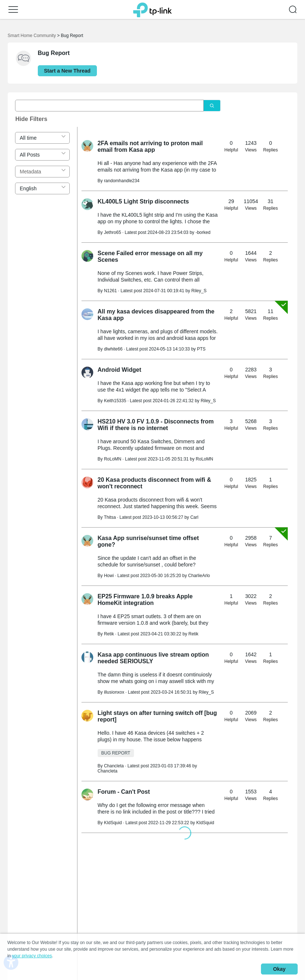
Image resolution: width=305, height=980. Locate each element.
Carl (194, 517)
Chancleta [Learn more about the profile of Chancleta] (114, 766)
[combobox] (42, 138)
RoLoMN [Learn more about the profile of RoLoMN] (112, 459)
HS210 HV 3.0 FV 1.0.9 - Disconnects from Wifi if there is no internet (156, 425)
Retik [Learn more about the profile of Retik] (109, 634)
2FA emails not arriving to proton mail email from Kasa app (150, 146)
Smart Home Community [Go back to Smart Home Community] (32, 36)
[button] (13, 10)
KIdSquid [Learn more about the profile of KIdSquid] (113, 823)
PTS (201, 349)
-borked (203, 232)
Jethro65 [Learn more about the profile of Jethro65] (112, 232)
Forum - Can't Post (124, 792)
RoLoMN (204, 459)
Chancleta (108, 771)
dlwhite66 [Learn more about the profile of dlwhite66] (113, 349)
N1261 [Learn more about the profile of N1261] (110, 291)
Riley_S (199, 291)
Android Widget (119, 370)
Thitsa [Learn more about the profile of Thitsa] (110, 517)
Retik (193, 634)
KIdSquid (205, 823)
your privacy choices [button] (32, 956)
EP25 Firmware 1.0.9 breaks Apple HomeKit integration (145, 600)
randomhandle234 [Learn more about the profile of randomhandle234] (122, 181)
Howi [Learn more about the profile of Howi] (109, 576)
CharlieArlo (199, 576)
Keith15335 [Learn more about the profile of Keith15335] (115, 401)
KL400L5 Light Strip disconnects (143, 201)
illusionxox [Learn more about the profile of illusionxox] (114, 692)
